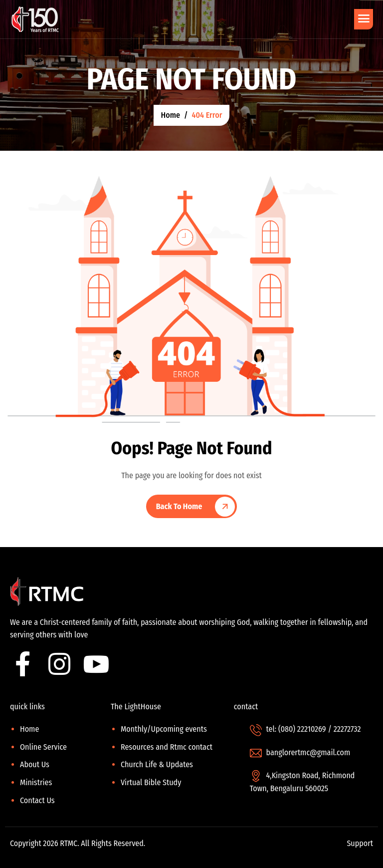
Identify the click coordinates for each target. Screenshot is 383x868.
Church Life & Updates (157, 764)
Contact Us (37, 800)
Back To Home (179, 506)
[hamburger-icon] (364, 19)
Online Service (43, 747)
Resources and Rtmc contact (167, 747)
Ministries (36, 782)
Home (29, 729)
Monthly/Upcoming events (164, 729)
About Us (35, 764)
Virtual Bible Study (151, 782)
